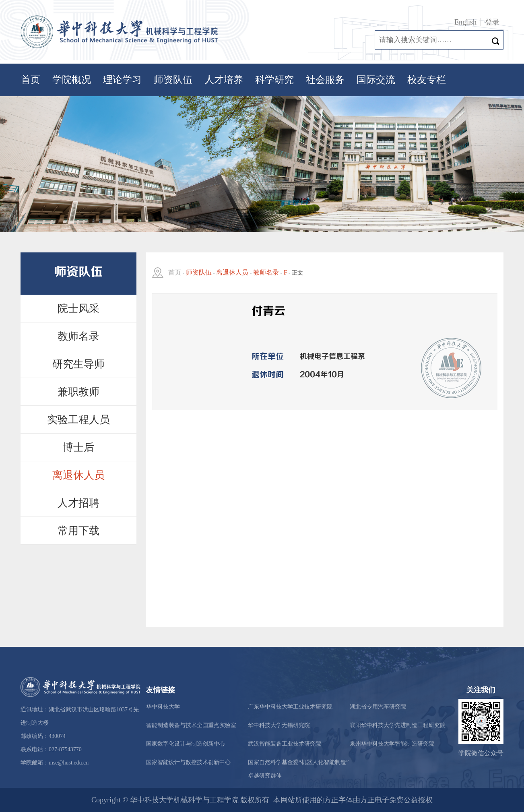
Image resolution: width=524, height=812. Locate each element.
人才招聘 (78, 503)
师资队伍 (173, 80)
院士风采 (78, 309)
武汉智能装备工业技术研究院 (285, 744)
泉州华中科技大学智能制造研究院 (392, 744)
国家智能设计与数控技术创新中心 (188, 762)
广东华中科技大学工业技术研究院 (290, 707)
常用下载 (78, 531)
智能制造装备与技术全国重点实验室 (191, 725)
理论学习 (122, 80)
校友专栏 (427, 80)
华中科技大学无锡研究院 (279, 725)
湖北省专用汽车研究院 (378, 707)
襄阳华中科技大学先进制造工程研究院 (398, 725)
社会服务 (325, 80)
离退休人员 (78, 475)
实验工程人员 (78, 420)
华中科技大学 (163, 707)
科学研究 (274, 80)
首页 (31, 80)
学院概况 (72, 80)
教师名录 (78, 336)
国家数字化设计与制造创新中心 (186, 744)
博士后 (78, 447)
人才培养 (224, 80)
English (465, 22)
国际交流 (376, 80)
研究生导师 (78, 364)
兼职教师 (78, 392)
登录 (492, 22)
